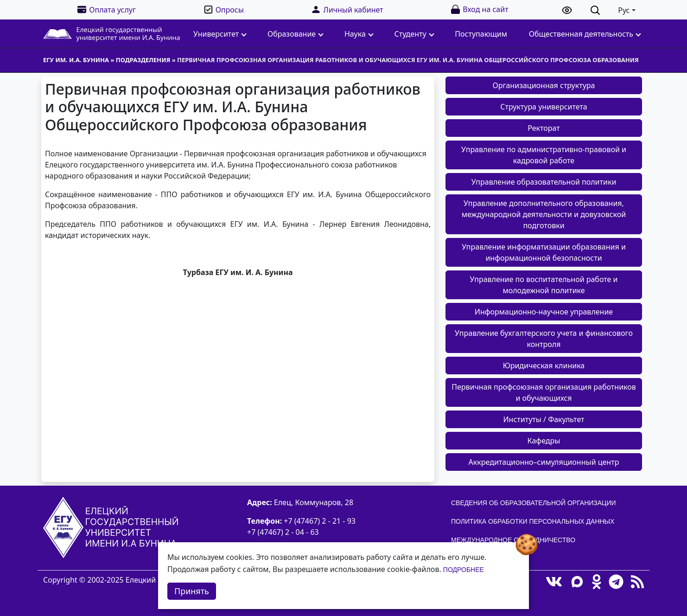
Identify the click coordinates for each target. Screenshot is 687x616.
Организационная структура (544, 85)
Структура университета (544, 107)
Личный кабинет (347, 10)
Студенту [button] (414, 34)
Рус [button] (624, 10)
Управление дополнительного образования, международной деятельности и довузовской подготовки (544, 214)
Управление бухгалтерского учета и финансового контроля (544, 339)
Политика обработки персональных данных (533, 521)
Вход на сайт (479, 10)
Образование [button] (296, 34)
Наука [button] (359, 34)
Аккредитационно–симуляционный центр (544, 462)
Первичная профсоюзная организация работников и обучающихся (544, 392)
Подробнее (464, 570)
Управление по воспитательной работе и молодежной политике (544, 285)
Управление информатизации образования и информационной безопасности (544, 252)
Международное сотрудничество (513, 540)
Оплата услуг (106, 10)
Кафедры (544, 441)
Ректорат (544, 128)
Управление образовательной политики (544, 182)
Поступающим (481, 34)
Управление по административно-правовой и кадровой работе (544, 155)
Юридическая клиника (544, 366)
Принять (192, 591)
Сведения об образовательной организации (534, 503)
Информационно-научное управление (544, 312)
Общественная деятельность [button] (585, 34)
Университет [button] (220, 34)
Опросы (223, 10)
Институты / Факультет (544, 419)
